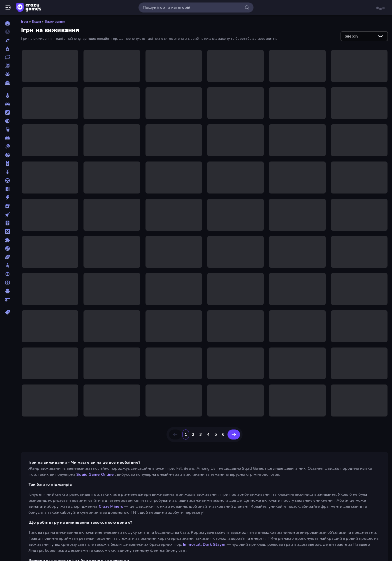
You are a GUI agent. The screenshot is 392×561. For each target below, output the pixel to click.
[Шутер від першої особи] (7, 299)
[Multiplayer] (7, 74)
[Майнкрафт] (7, 231)
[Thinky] (7, 129)
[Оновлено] (7, 57)
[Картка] (7, 206)
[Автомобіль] (7, 138)
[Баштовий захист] (7, 163)
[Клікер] (7, 214)
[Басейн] (7, 146)
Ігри (25, 22)
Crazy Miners (111, 506)
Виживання (55, 22)
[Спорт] (7, 257)
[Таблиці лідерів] (7, 83)
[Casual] (7, 95)
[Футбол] (7, 282)
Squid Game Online (95, 474)
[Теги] (7, 312)
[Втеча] (7, 189)
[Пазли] (7, 240)
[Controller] (7, 104)
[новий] (7, 40)
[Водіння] (7, 180)
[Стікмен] (7, 265)
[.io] (7, 121)
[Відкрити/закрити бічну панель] (8, 7)
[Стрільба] (7, 274)
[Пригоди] (7, 248)
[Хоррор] (7, 291)
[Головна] (7, 23)
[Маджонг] (7, 223)
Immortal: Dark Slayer (204, 544)
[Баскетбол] (7, 155)
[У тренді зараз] (7, 49)
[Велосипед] (7, 172)
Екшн (36, 22)
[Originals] (7, 66)
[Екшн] (7, 197)
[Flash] (7, 112)
